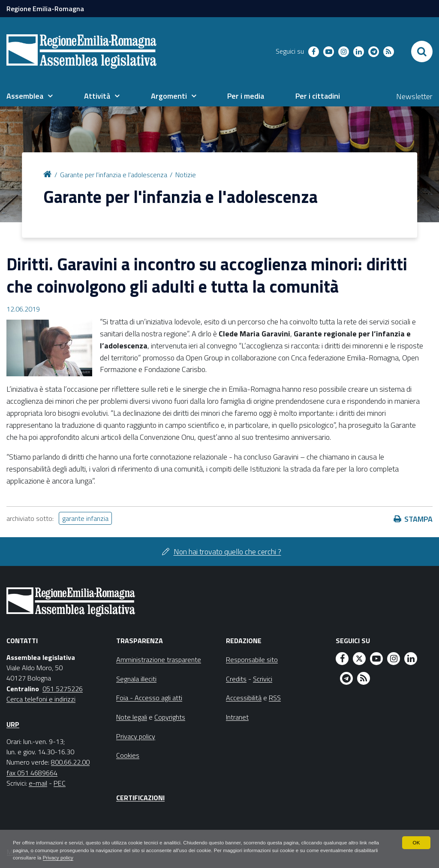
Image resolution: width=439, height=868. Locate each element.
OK (416, 842)
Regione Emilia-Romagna (45, 9)
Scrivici (263, 679)
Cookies (128, 755)
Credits (236, 679)
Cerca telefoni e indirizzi (41, 699)
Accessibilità (244, 698)
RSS (275, 698)
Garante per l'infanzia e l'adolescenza (114, 175)
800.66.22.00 (70, 762)
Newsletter (414, 96)
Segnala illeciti (136, 679)
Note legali (132, 717)
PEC (60, 783)
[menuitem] (30, 96)
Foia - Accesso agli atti (149, 698)
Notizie (186, 175)
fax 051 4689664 (32, 773)
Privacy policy (85, 858)
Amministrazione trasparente (159, 659)
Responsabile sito (252, 659)
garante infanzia (85, 518)
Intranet (237, 717)
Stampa (418, 519)
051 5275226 (63, 689)
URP (13, 724)
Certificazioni (140, 798)
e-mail (38, 783)
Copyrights (170, 717)
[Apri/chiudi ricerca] (422, 51)
